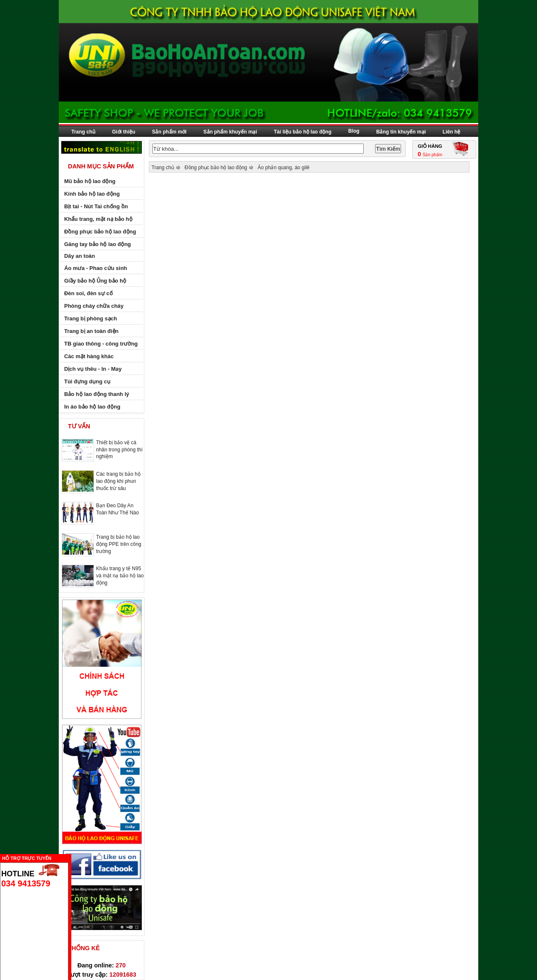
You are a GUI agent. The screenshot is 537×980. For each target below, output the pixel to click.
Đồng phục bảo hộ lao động (216, 168)
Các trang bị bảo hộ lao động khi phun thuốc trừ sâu (118, 481)
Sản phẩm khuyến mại (230, 132)
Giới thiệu (124, 132)
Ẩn (73, 857)
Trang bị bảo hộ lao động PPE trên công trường (119, 544)
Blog (354, 131)
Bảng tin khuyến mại (401, 132)
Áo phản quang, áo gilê (284, 168)
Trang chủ (83, 132)
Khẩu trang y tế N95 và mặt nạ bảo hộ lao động (120, 576)
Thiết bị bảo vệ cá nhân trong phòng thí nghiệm (119, 449)
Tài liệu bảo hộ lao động (303, 132)
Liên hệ (451, 132)
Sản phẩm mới (169, 132)
